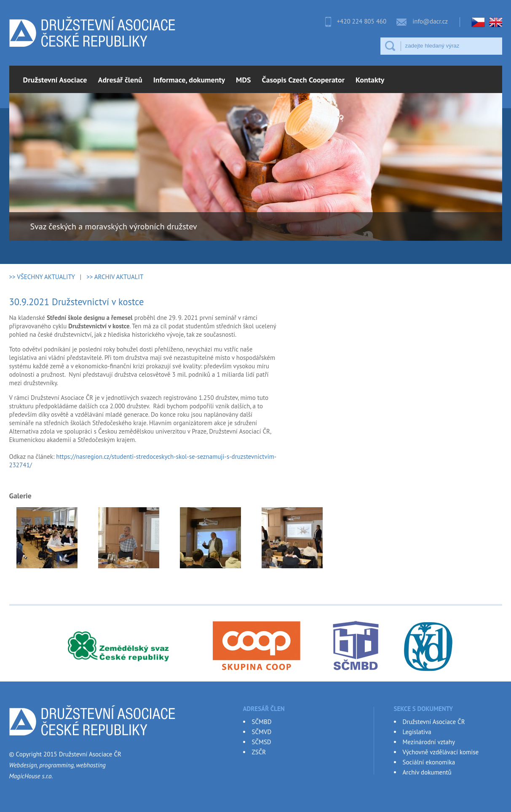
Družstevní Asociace (55, 80)
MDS (243, 80)
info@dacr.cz (430, 21)
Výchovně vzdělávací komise (441, 752)
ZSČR (259, 752)
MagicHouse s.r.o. (31, 776)
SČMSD (262, 742)
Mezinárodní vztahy (429, 742)
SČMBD (262, 722)
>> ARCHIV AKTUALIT (115, 277)
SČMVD (262, 732)
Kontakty (370, 80)
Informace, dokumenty (189, 80)
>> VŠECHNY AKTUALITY (42, 277)
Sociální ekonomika (429, 762)
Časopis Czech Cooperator (303, 80)
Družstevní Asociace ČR (434, 722)
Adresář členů (120, 80)
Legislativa (417, 732)
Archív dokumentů (427, 772)
